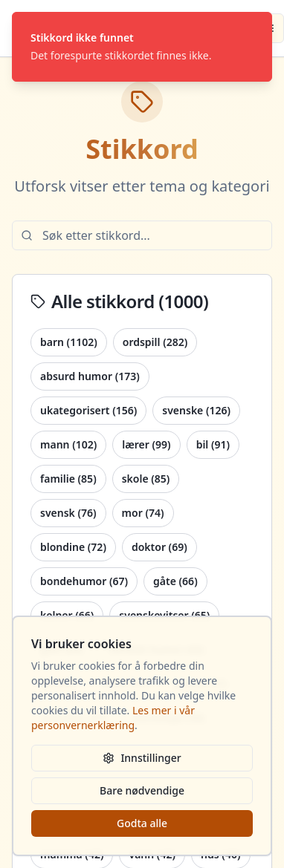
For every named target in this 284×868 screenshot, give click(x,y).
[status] (142, 47)
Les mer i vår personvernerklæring (113, 718)
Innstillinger (142, 758)
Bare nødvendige (142, 790)
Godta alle (142, 823)
